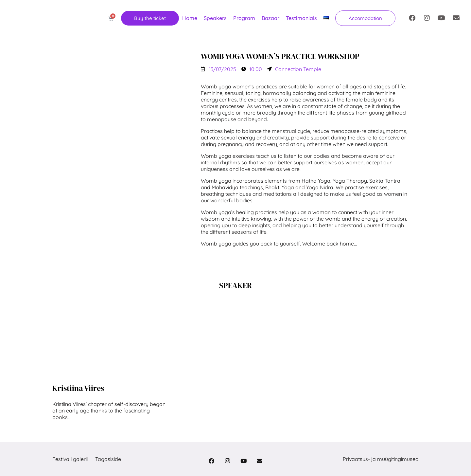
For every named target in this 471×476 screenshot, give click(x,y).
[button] (365, 18)
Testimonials (301, 18)
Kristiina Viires (78, 388)
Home (190, 18)
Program (244, 18)
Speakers (215, 18)
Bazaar (270, 18)
